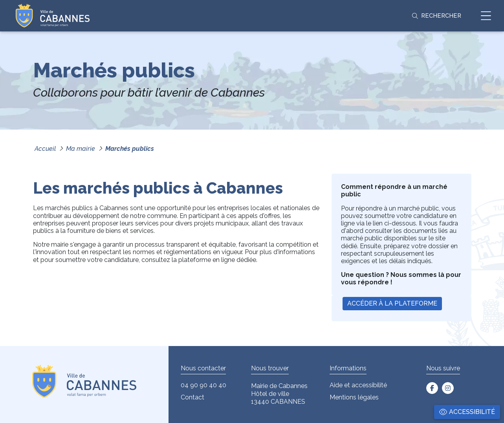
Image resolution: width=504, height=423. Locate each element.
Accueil (45, 149)
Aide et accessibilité (358, 385)
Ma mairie (81, 149)
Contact (192, 397)
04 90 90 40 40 (203, 385)
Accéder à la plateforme (392, 303)
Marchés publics (130, 149)
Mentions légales (354, 397)
